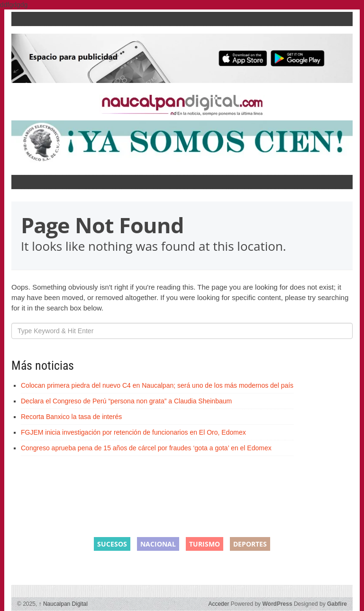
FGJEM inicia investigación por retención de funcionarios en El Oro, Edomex (133, 432)
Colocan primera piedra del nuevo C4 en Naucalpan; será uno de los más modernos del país (157, 385)
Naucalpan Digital (63, 604)
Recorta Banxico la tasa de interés (71, 417)
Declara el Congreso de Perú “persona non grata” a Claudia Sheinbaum (126, 401)
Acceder (218, 604)
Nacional (158, 544)
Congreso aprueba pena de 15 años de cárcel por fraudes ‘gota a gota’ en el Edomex (146, 448)
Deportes (250, 544)
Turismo (205, 544)
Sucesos (112, 544)
